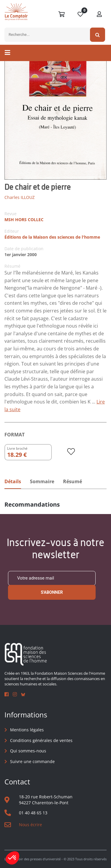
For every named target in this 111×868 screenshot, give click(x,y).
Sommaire (42, 481)
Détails (13, 481)
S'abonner (52, 592)
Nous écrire (30, 825)
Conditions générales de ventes (41, 740)
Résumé (73, 481)
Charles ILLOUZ (20, 197)
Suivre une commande (32, 761)
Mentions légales (27, 730)
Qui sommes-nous (28, 751)
